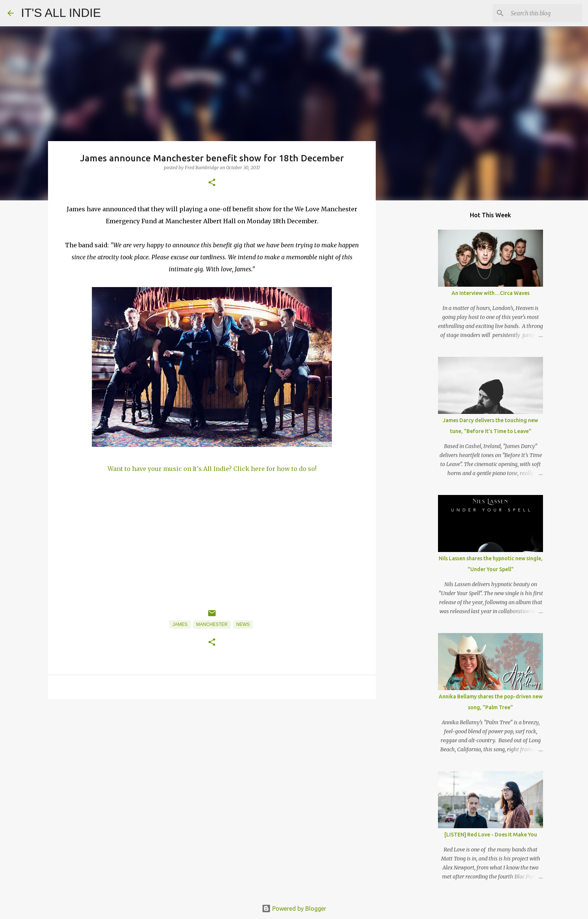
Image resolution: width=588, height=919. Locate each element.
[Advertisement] (212, 763)
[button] (212, 183)
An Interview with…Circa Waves (490, 293)
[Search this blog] (543, 13)
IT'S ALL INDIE (61, 13)
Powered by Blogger (294, 908)
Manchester (212, 624)
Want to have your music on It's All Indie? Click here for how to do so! (212, 469)
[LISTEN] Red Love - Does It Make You (491, 835)
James (180, 624)
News (243, 624)
